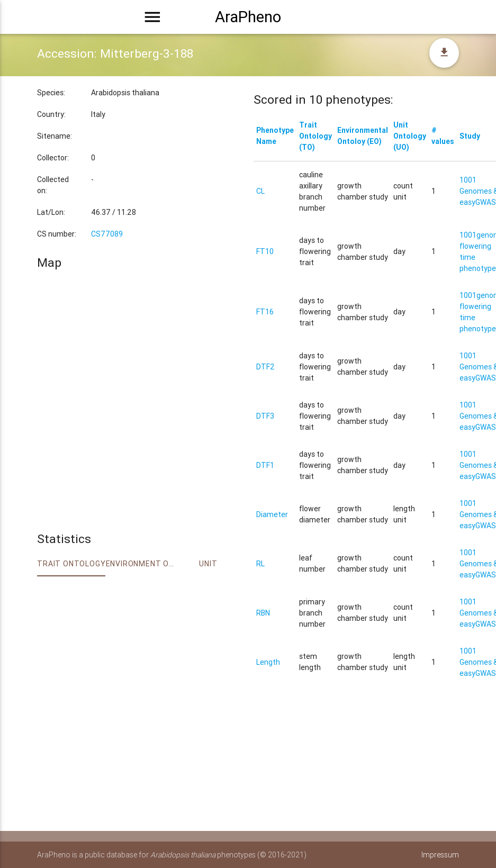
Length (268, 662)
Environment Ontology (140, 564)
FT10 (265, 251)
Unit (208, 564)
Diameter (272, 514)
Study (470, 136)
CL (260, 191)
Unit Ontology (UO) (410, 136)
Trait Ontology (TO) (315, 136)
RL (260, 564)
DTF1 (265, 465)
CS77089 (107, 234)
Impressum (440, 855)
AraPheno (248, 17)
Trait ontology (71, 564)
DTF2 (265, 367)
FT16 (265, 312)
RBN (263, 613)
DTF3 (265, 416)
